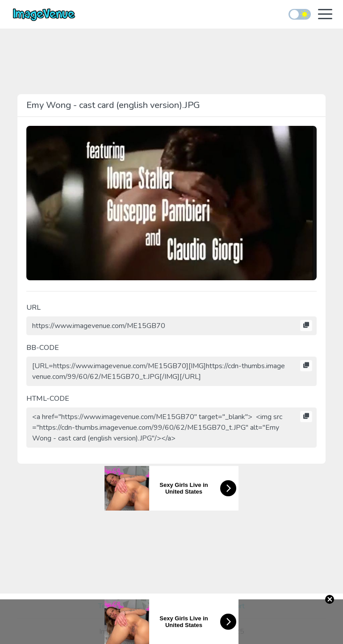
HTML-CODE (48, 399)
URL (33, 307)
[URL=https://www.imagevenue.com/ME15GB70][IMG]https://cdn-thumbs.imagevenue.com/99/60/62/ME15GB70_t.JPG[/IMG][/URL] (171, 371)
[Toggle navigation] (325, 15)
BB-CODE (43, 348)
